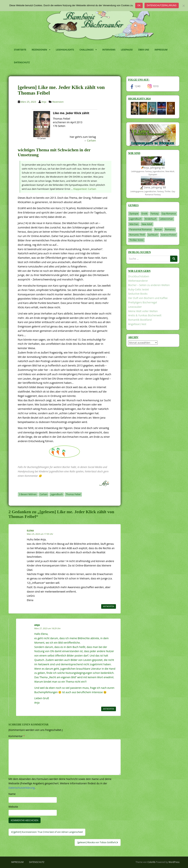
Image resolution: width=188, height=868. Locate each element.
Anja (44, 102)
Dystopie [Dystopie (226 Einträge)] (134, 214)
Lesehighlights (65, 50)
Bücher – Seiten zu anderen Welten (149, 285)
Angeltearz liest (137, 324)
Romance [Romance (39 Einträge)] (170, 229)
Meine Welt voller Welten (143, 311)
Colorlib (151, 862)
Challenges (87, 50)
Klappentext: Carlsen (85, 189)
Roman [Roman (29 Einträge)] (158, 229)
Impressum (161, 50)
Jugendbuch (57, 494)
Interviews (109, 50)
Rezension (58, 102)
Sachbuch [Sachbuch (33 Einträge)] (153, 235)
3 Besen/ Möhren (28, 494)
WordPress (174, 862)
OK (139, 5)
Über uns (144, 50)
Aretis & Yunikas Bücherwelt (145, 315)
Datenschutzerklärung (162, 5)
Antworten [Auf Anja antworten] (109, 709)
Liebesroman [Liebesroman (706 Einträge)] (166, 219)
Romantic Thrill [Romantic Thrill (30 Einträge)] (137, 235)
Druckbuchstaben (139, 276)
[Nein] (183, 6)
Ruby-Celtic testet (138, 289)
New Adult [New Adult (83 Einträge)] (147, 224)
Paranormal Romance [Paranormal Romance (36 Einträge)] (140, 229)
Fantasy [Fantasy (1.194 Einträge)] (155, 214)
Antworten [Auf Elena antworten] (109, 606)
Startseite (20, 50)
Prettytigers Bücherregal (143, 302)
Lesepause (127, 50)
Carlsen (91, 140)
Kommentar (17, 736)
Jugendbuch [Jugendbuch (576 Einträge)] (135, 219)
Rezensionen (39, 50)
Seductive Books (138, 294)
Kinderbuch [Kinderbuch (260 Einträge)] (151, 219)
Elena (30, 531)
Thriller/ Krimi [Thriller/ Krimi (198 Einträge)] (136, 240)
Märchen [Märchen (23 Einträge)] (134, 224)
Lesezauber (135, 307)
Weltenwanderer (138, 281)
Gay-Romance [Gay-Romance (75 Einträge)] (169, 214)
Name (12, 794)
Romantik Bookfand (140, 320)
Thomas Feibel (73, 494)
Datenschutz (22, 62)
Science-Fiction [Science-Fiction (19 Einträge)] (169, 235)
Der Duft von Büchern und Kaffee (148, 298)
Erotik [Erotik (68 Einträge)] (145, 214)
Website (13, 807)
